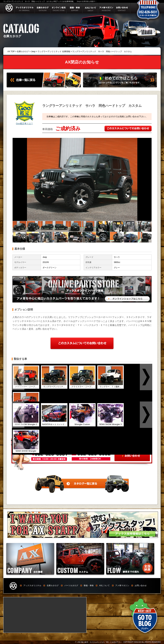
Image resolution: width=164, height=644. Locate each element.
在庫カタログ (23, 51)
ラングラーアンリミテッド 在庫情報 (54, 51)
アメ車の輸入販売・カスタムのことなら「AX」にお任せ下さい (98, 642)
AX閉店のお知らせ (82, 62)
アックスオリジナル (32, 586)
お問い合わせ (141, 586)
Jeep (33, 51)
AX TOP (11, 51)
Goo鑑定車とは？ (24, 124)
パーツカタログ (71, 586)
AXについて (104, 586)
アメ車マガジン (122, 586)
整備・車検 (89, 586)
